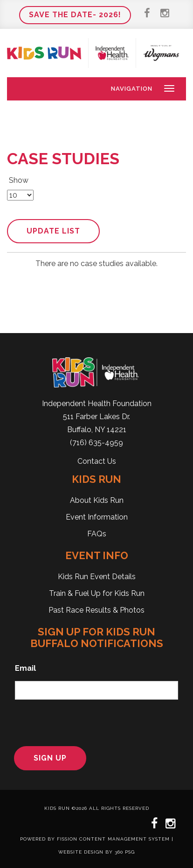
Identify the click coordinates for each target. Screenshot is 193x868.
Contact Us (97, 461)
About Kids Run (97, 500)
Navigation (132, 89)
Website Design (81, 852)
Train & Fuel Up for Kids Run (97, 593)
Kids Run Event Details (97, 577)
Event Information (97, 517)
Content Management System (124, 839)
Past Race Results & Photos (96, 610)
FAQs (97, 534)
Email (25, 668)
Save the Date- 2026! (75, 15)
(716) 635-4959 (96, 443)
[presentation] (72, 721)
